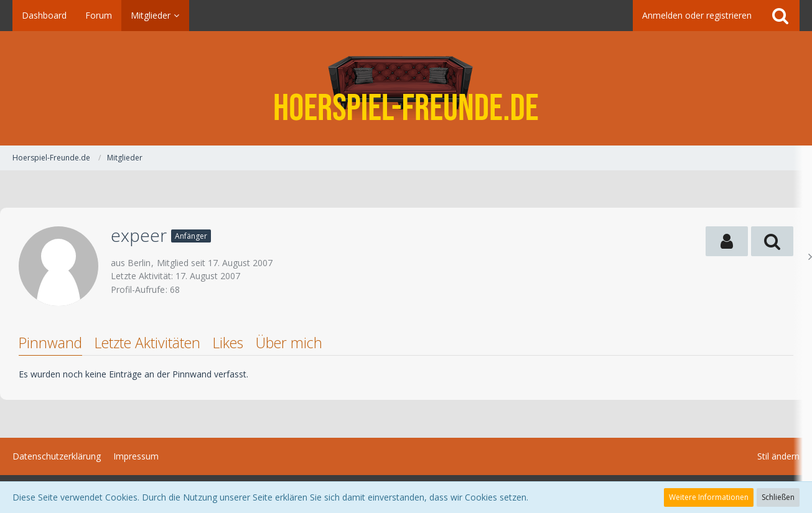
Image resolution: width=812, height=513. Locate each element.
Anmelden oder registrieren (697, 15)
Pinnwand (50, 343)
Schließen (778, 497)
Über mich (289, 343)
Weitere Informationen (709, 497)
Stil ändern (778, 456)
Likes (228, 343)
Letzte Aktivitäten (147, 343)
